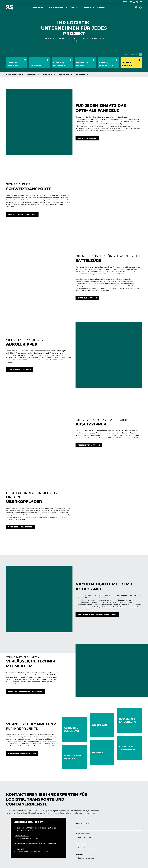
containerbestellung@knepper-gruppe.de (32, 784)
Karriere (89, 7)
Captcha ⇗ (101, 767)
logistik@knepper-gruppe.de (27, 771)
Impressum (10, 846)
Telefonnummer (82, 728)
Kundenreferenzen (58, 7)
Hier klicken (93, 765)
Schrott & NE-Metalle (83, 64)
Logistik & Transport (127, 64)
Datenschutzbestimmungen (104, 758)
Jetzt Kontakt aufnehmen (124, 833)
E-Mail (83, 718)
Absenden (83, 772)
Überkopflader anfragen (20, 436)
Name (83, 707)
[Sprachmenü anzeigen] (141, 7)
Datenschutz (22, 846)
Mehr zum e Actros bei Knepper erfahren (97, 507)
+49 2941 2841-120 (22, 769)
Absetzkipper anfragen (89, 370)
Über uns (75, 7)
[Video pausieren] (133, 54)
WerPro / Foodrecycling (106, 64)
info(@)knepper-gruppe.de (122, 828)
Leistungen (40, 7)
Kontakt (101, 7)
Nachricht (80, 738)
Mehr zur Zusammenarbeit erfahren (25, 575)
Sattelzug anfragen (87, 256)
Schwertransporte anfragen (22, 189)
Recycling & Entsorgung (59, 64)
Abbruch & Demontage (13, 64)
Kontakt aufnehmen (87, 130)
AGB (33, 846)
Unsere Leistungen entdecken (22, 637)
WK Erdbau (36, 65)
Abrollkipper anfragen (19, 312)
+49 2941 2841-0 (117, 825)
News (125, 2)
